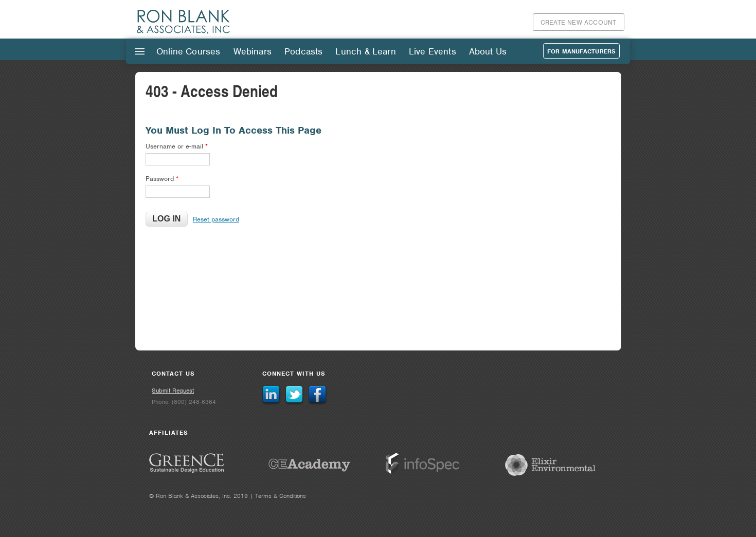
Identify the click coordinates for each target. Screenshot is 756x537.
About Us (488, 51)
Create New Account (579, 22)
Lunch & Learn (365, 51)
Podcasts (303, 51)
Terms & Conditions (281, 496)
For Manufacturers (581, 51)
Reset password (216, 219)
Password (162, 179)
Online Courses (188, 51)
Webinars (253, 51)
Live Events (433, 51)
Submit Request (173, 391)
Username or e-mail (177, 146)
